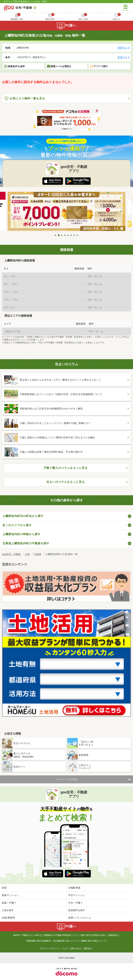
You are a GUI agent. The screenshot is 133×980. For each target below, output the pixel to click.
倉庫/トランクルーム (80, 918)
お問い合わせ (75, 948)
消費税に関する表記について (93, 941)
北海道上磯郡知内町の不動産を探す (26, 543)
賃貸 (4, 888)
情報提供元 (113, 935)
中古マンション (77, 895)
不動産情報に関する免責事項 (38, 941)
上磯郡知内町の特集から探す (22, 534)
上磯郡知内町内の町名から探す (23, 516)
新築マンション (10, 895)
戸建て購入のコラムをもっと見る (66, 468)
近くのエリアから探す (17, 525)
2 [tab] (59, 235)
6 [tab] (71, 235)
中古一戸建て (76, 903)
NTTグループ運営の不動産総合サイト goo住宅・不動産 (25, 1)
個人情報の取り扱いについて (66, 941)
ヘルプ (64, 948)
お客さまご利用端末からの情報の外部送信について (56, 935)
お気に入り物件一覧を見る (25, 99)
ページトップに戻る (66, 779)
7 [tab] (74, 235)
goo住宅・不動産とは (22, 935)
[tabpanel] (66, 212)
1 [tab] (56, 235)
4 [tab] (65, 235)
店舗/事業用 (8, 918)
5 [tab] (68, 235)
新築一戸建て (9, 903)
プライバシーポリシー (49, 948)
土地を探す (8, 910)
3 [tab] (62, 235)
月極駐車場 (74, 888)
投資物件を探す (77, 910)
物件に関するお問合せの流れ (93, 935)
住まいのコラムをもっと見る (66, 482)
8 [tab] (77, 235)
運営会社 (88, 948)
